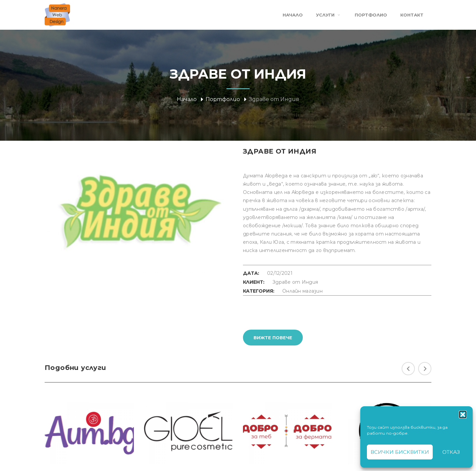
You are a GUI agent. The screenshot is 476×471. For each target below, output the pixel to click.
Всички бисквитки (400, 452)
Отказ (451, 452)
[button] (463, 415)
